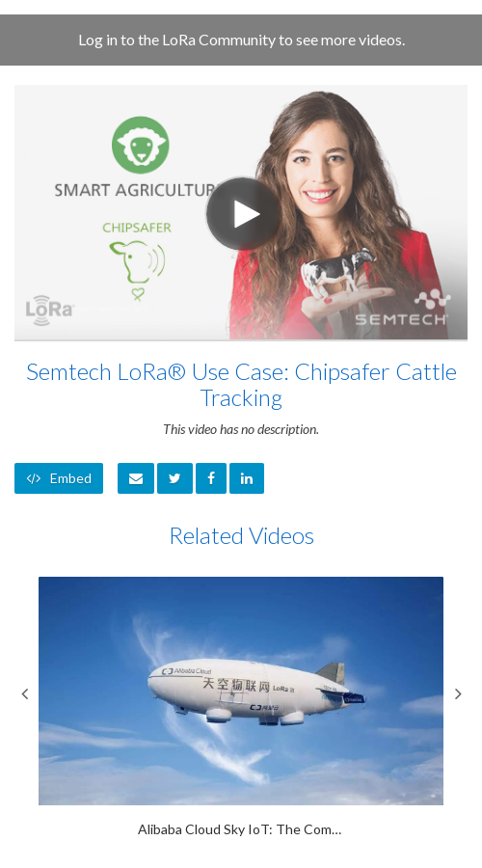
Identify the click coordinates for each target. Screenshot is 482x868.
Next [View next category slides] (458, 693)
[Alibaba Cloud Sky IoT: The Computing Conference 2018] (241, 707)
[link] (175, 478)
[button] (136, 478)
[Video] (241, 212)
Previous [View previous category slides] (24, 693)
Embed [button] (59, 478)
